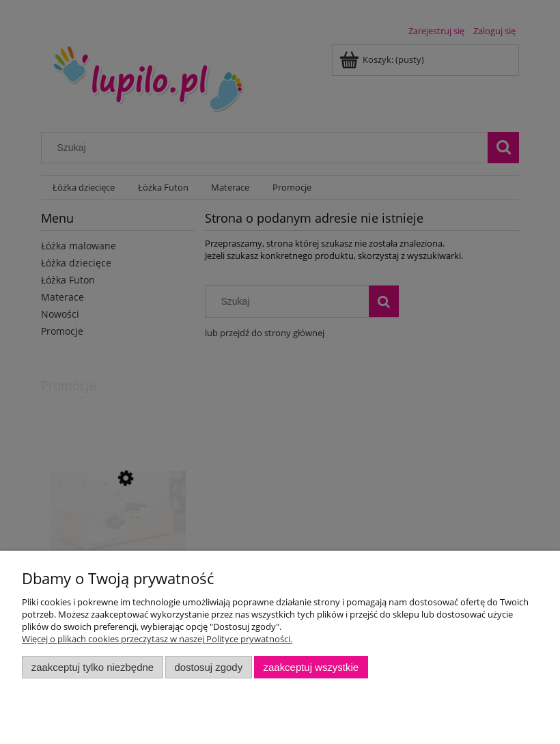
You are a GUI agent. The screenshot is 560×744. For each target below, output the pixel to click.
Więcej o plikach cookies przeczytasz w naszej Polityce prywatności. (157, 639)
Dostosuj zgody (208, 667)
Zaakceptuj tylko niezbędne (93, 667)
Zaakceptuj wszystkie (311, 667)
